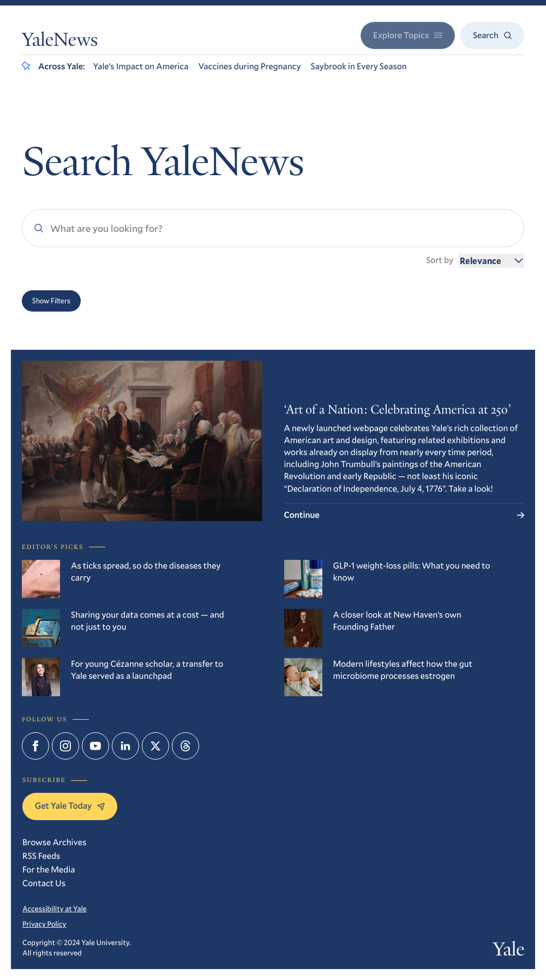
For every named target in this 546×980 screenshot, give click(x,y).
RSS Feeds (41, 856)
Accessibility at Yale (55, 909)
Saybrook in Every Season (359, 66)
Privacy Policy (44, 924)
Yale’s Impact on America (141, 66)
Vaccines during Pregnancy (249, 66)
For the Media (49, 870)
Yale (508, 952)
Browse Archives (54, 842)
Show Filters (51, 301)
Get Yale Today (70, 806)
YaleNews (60, 42)
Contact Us (44, 883)
